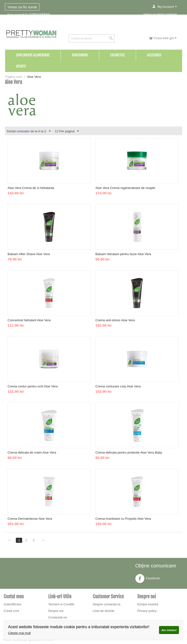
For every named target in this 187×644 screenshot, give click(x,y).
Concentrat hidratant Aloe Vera (29, 320)
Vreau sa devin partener (160, 14)
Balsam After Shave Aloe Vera (29, 254)
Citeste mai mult (19, 633)
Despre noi (56, 611)
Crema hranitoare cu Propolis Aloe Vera (123, 519)
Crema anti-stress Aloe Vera (115, 320)
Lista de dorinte (104, 611)
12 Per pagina (67, 131)
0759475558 (40, 14)
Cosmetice (117, 55)
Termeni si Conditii (61, 604)
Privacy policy (147, 611)
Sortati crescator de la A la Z (29, 131)
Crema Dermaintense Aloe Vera (30, 519)
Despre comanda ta (107, 604)
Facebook (147, 579)
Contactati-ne (58, 617)
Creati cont (11, 611)
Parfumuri (80, 55)
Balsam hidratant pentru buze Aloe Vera (123, 254)
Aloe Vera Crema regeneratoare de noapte (125, 188)
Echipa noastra (148, 604)
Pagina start (14, 77)
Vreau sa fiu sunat (22, 7)
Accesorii (154, 55)
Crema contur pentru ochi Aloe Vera (33, 386)
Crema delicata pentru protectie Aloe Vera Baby (129, 452)
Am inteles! (169, 630)
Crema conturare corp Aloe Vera (118, 386)
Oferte (21, 66)
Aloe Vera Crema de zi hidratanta (31, 188)
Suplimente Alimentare (33, 55)
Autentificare (12, 604)
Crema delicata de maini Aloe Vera (32, 452)
